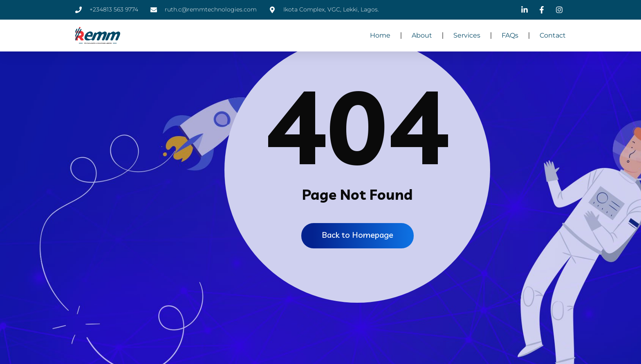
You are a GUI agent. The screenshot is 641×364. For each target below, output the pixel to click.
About (422, 35)
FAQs (510, 35)
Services (467, 35)
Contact (553, 35)
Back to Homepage (357, 235)
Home (380, 35)
